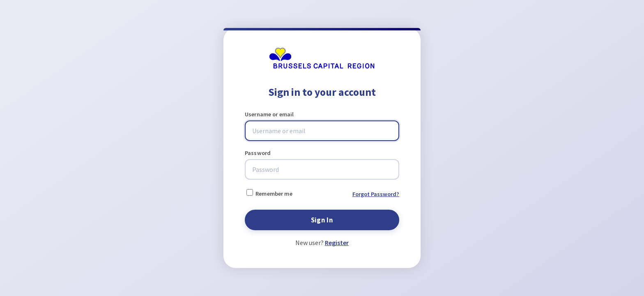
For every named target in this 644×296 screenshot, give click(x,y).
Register (337, 243)
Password (258, 153)
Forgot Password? (376, 194)
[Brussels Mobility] (322, 67)
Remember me (269, 193)
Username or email (269, 114)
